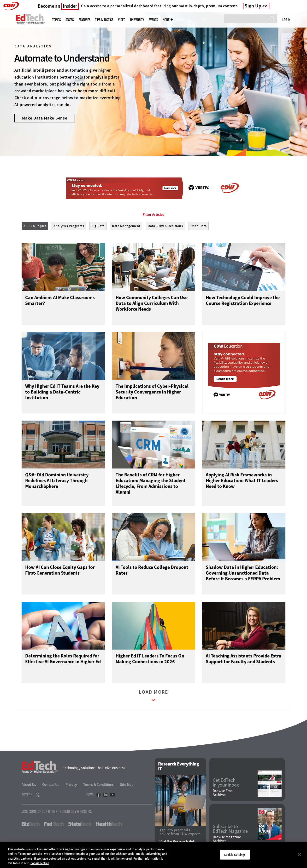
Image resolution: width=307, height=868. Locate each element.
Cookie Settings (235, 855)
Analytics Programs (69, 226)
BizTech (31, 825)
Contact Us (51, 786)
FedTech (54, 825)
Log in (286, 20)
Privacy (71, 786)
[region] (153, 855)
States (70, 20)
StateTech (80, 825)
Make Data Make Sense (45, 118)
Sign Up (253, 6)
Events (153, 20)
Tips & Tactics (104, 20)
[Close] (299, 854)
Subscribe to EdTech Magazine (230, 830)
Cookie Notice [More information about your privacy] (40, 863)
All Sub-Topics (35, 226)
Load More (153, 698)
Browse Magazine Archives (227, 840)
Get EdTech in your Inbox (226, 784)
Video (122, 20)
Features (84, 20)
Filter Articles (153, 215)
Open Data (199, 226)
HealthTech (109, 825)
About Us (29, 786)
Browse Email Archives (224, 794)
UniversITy (137, 20)
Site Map (127, 786)
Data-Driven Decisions (165, 226)
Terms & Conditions (99, 786)
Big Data (98, 226)
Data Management (126, 226)
